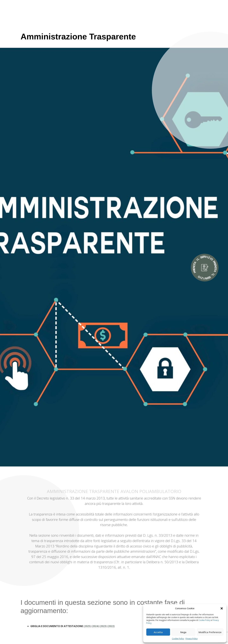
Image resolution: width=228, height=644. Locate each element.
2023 (95, 626)
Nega (183, 632)
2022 (103, 626)
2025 (79, 626)
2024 (87, 626)
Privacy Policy (192, 639)
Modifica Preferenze (210, 632)
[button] (222, 608)
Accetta (158, 632)
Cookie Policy (204, 620)
